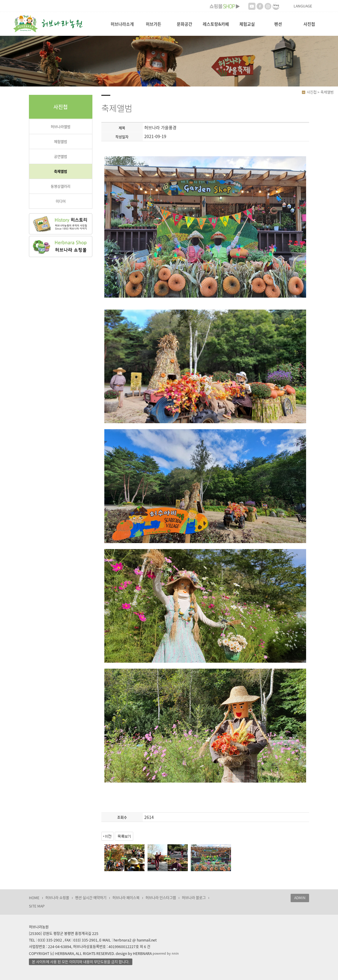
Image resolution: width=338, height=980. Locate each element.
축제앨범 (61, 171)
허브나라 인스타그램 (161, 898)
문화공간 (184, 24)
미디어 (61, 201)
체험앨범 (61, 142)
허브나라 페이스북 (126, 898)
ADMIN (300, 898)
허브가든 (154, 24)
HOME (34, 898)
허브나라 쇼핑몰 (57, 898)
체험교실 (247, 24)
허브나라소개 (122, 24)
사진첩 (309, 24)
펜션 (278, 24)
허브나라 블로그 (194, 898)
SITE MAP (37, 906)
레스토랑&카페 (216, 24)
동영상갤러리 (61, 186)
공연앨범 (61, 157)
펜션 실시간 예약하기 (91, 898)
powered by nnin (166, 953)
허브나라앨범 (61, 127)
